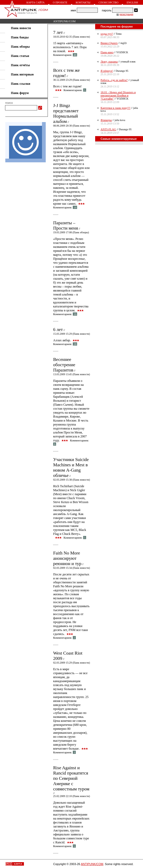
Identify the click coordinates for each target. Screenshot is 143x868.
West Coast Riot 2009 (68, 656)
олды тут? (107, 34)
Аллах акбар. (62, 340)
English (132, 3)
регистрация (126, 14)
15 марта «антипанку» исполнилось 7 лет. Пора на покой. (70, 47)
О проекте (60, 3)
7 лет (58, 32)
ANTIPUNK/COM (64, 21)
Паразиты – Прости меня (66, 225)
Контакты (83, 3)
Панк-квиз (107, 52)
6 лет (58, 330)
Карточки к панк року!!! (115, 108)
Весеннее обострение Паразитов (64, 365)
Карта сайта (35, 3)
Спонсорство (109, 3)
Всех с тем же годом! (66, 73)
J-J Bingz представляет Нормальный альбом (66, 113)
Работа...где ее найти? (114, 80)
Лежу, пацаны (109, 61)
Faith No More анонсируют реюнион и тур (67, 558)
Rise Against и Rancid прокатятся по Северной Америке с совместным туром (71, 778)
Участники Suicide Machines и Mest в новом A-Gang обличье (71, 467)
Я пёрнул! (107, 71)
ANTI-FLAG (108, 129)
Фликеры (106, 120)
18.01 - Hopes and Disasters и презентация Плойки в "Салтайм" (118, 95)
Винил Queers (109, 43)
